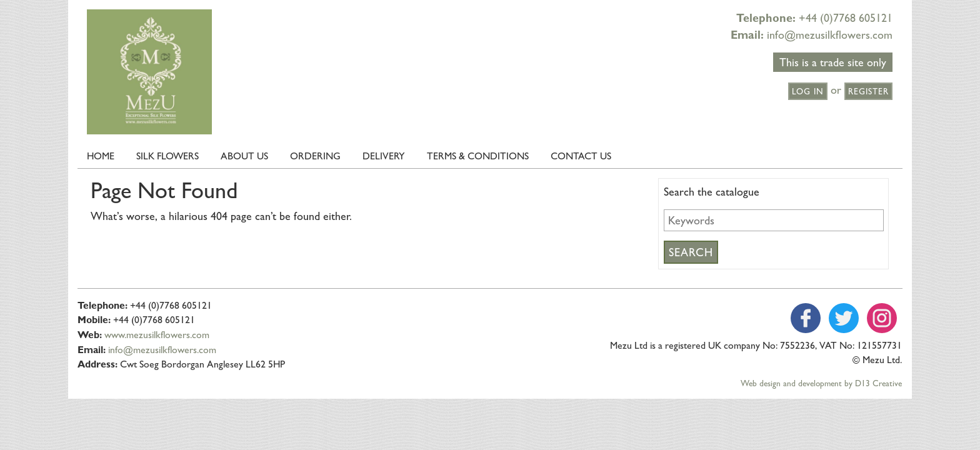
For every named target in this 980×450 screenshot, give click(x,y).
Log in (808, 91)
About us (244, 156)
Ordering (315, 156)
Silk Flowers (167, 156)
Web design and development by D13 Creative (821, 383)
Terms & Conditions (478, 156)
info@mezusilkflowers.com (830, 35)
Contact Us (581, 156)
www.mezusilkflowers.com (157, 335)
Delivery (384, 156)
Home (101, 156)
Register (868, 91)
